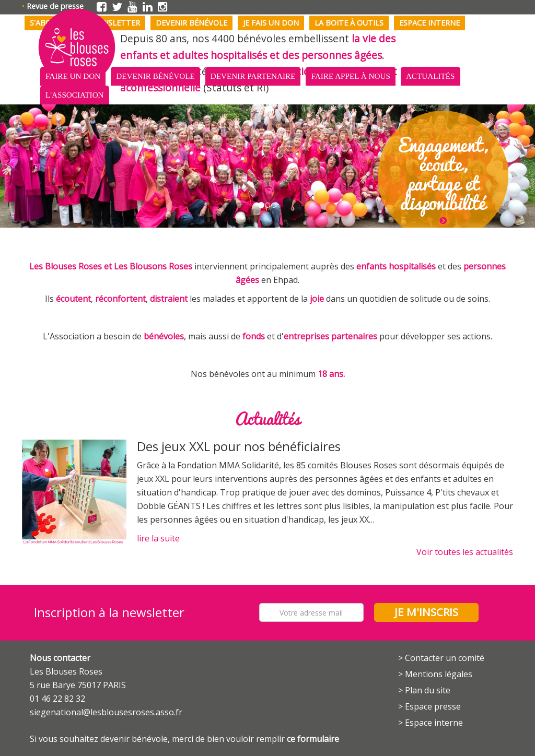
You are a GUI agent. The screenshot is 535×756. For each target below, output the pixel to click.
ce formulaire (313, 739)
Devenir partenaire (253, 76)
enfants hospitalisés (396, 266)
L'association (75, 95)
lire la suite (158, 538)
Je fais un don (271, 23)
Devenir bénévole (191, 23)
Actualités (431, 76)
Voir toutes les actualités (465, 552)
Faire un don (73, 76)
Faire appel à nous (350, 76)
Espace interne (429, 23)
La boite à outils (349, 23)
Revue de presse (55, 6)
